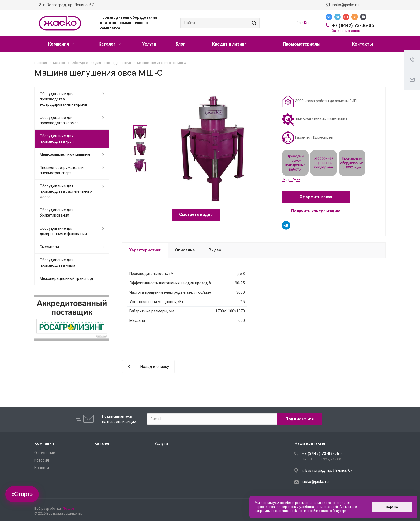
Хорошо (392, 507)
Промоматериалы (302, 44)
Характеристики (145, 250)
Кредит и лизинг (229, 44)
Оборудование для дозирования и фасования (63, 231)
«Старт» (22, 494)
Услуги (149, 44)
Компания (61, 44)
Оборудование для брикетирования (57, 213)
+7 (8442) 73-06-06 (353, 25)
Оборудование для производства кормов (59, 120)
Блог (180, 44)
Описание (185, 250)
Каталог (110, 44)
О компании (45, 453)
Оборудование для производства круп (57, 139)
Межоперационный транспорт (67, 278)
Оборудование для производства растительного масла (66, 191)
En (299, 23)
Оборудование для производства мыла (57, 263)
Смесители (49, 247)
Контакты (362, 44)
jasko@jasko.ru (342, 5)
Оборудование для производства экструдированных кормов (63, 99)
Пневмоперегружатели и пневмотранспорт (62, 170)
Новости (42, 468)
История (42, 460)
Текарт (69, 509)
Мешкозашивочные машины (65, 154)
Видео (215, 250)
